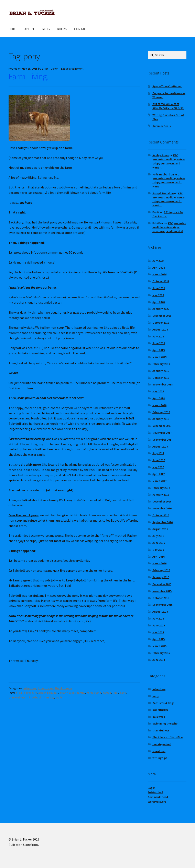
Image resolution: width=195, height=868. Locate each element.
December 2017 (162, 426)
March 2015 (159, 646)
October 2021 (161, 281)
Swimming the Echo (165, 724)
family (81, 693)
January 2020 (161, 309)
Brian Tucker (50, 69)
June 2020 (159, 288)
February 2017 (161, 488)
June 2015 (159, 625)
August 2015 (160, 612)
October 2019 (161, 323)
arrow (42, 693)
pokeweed (159, 717)
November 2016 (162, 508)
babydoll (53, 693)
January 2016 (161, 577)
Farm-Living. (28, 76)
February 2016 (161, 570)
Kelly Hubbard (161, 174)
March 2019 (159, 357)
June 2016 (159, 543)
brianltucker (46, 688)
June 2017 (159, 460)
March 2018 (159, 405)
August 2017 (160, 447)
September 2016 (162, 522)
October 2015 (161, 598)
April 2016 (159, 557)
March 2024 (159, 274)
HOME (13, 29)
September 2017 (162, 440)
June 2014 (159, 660)
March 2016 (159, 563)
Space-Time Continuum (167, 86)
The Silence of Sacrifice (167, 737)
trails (59, 697)
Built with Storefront (23, 845)
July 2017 (158, 453)
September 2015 (162, 605)
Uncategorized (162, 744)
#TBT (19, 693)
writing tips (160, 758)
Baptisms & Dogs (163, 703)
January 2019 (161, 371)
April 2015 (159, 639)
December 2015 (162, 584)
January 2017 (161, 495)
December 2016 (162, 501)
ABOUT (30, 29)
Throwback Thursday (41, 697)
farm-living (94, 693)
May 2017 (158, 467)
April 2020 (159, 302)
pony (123, 693)
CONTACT (81, 29)
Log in (152, 788)
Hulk (115, 693)
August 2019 (160, 329)
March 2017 (159, 481)
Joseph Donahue (163, 193)
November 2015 (162, 591)
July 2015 (158, 618)
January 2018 (161, 419)
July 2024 (158, 261)
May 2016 (158, 550)
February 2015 (161, 653)
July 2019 (158, 336)
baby (156, 696)
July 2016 (158, 536)
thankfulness (64, 688)
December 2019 (162, 316)
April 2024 (159, 268)
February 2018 (161, 412)
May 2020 (158, 295)
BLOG (46, 29)
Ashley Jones (161, 155)
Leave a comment (72, 69)
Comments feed (158, 797)
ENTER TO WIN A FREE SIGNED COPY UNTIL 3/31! (168, 106)
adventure (30, 688)
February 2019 (161, 364)
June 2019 (159, 343)
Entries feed (155, 792)
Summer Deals (162, 126)
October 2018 (161, 378)
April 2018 (159, 398)
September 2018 (162, 384)
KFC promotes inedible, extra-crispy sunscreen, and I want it (169, 161)
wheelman (159, 751)
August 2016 (160, 529)
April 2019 (159, 350)
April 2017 (159, 474)
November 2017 (162, 433)
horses (107, 693)
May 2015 (158, 632)
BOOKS (62, 29)
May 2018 (158, 391)
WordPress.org (157, 802)
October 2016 (161, 515)
